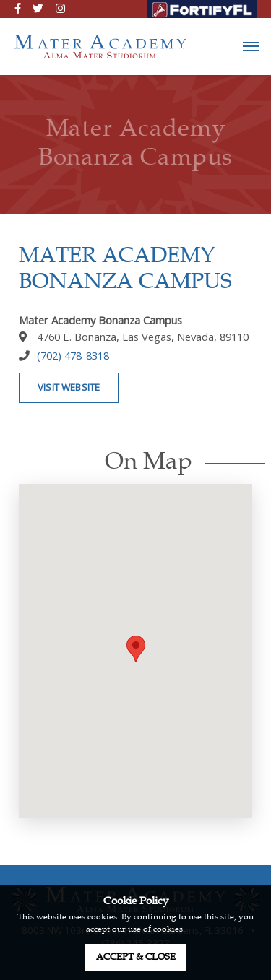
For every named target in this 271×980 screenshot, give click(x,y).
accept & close (136, 957)
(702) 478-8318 (73, 355)
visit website (69, 387)
